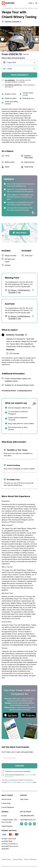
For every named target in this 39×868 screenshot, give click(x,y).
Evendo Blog (6, 803)
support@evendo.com (28, 820)
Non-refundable (10, 80)
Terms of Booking (30, 859)
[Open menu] (36, 3)
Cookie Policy (28, 775)
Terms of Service (26, 782)
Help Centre (24, 799)
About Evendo (6, 799)
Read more (10, 349)
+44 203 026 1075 (27, 816)
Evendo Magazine (8, 807)
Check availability (20, 75)
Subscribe (20, 766)
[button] (2, 39)
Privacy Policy (9, 777)
